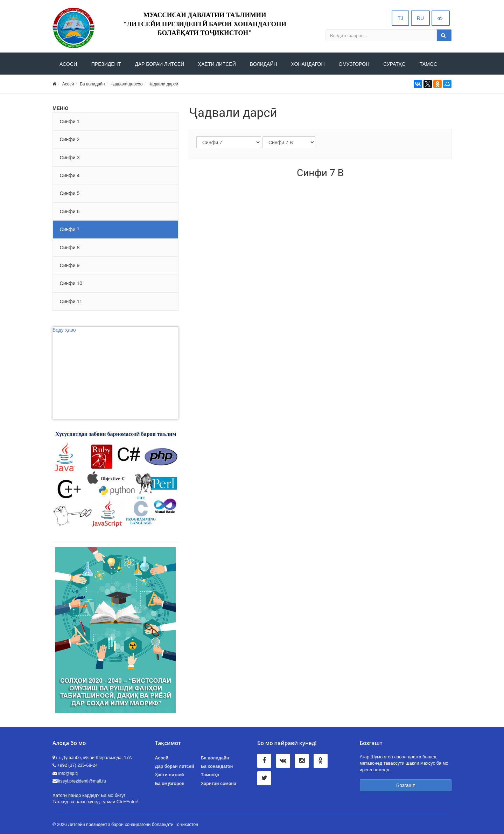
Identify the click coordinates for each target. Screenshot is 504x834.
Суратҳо (394, 64)
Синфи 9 (70, 265)
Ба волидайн (92, 84)
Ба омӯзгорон (170, 784)
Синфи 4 (70, 175)
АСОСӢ (68, 64)
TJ (400, 18)
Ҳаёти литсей (217, 64)
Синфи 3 (70, 158)
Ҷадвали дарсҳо (127, 84)
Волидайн (264, 64)
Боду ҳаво (64, 330)
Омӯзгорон (354, 64)
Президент (106, 64)
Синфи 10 (71, 283)
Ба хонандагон (217, 766)
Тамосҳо (210, 775)
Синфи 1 (70, 121)
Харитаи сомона (219, 784)
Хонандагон (308, 64)
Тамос (428, 64)
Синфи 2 (70, 139)
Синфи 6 (70, 211)
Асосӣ (68, 84)
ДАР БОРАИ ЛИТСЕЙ (159, 64)
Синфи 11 (71, 301)
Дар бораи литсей (175, 766)
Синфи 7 (70, 229)
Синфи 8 (70, 248)
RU (420, 18)
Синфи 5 (70, 193)
